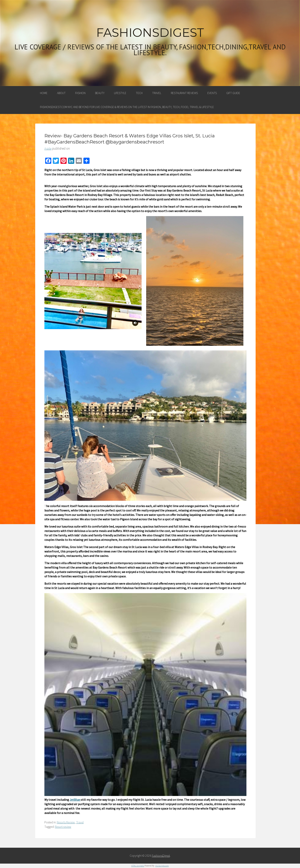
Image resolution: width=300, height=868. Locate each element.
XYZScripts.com (162, 866)
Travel (157, 93)
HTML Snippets (138, 866)
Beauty (100, 93)
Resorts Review (66, 822)
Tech (139, 93)
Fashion (80, 93)
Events (212, 93)
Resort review (63, 827)
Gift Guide (233, 93)
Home (44, 93)
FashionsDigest (150, 33)
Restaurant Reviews (184, 93)
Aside (48, 148)
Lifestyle (120, 93)
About (61, 93)
